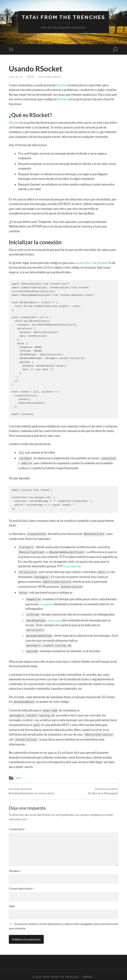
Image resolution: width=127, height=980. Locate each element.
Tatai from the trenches (64, 17)
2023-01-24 (17, 77)
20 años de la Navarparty (103, 787)
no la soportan (72, 565)
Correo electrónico (22, 884)
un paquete (46, 601)
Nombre (15, 867)
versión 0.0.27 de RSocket (92, 263)
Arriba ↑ (88, 973)
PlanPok (62, 85)
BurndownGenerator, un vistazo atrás (31, 787)
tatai (32, 77)
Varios (19, 773)
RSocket (63, 99)
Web (12, 902)
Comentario (17, 825)
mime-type (55, 617)
